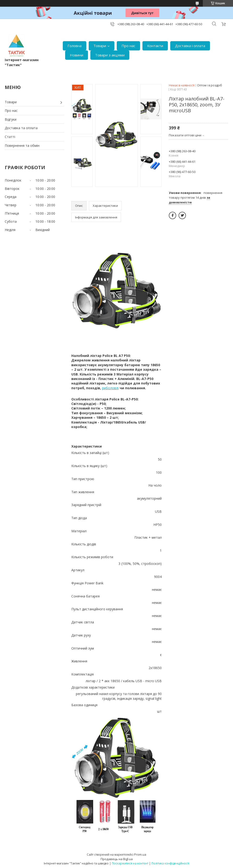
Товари (100, 46)
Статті (10, 137)
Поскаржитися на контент (130, 863)
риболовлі (110, 388)
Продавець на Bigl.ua (117, 859)
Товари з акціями (110, 55)
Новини (77, 55)
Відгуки (11, 119)
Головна (75, 46)
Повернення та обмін (22, 145)
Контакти (155, 46)
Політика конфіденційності (170, 863)
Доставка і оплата (190, 46)
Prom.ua (140, 854)
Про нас (128, 46)
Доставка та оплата (21, 128)
